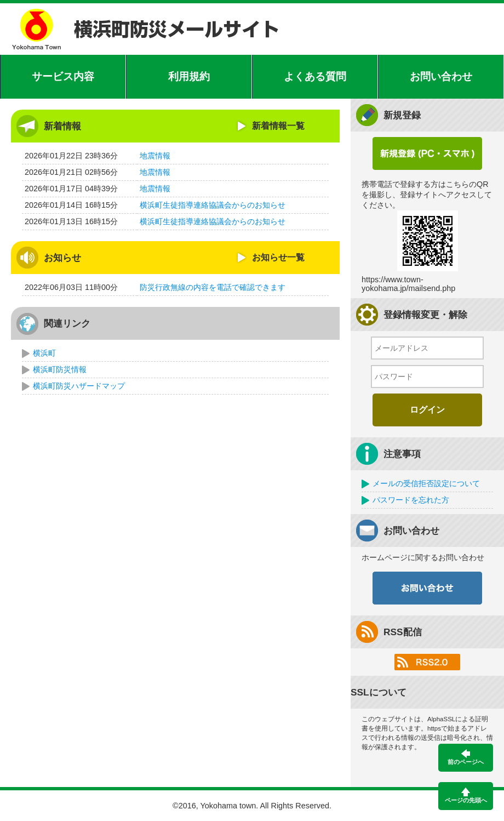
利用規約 (189, 76)
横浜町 (44, 353)
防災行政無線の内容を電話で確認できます (213, 287)
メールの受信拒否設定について (426, 483)
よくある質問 (315, 76)
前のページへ (466, 757)
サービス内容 (63, 76)
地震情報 (155, 156)
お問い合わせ (441, 76)
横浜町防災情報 (60, 369)
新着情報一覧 (278, 126)
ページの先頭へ (466, 796)
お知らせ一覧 (278, 257)
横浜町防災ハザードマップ (79, 386)
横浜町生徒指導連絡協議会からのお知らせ (213, 205)
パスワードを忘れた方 (411, 500)
